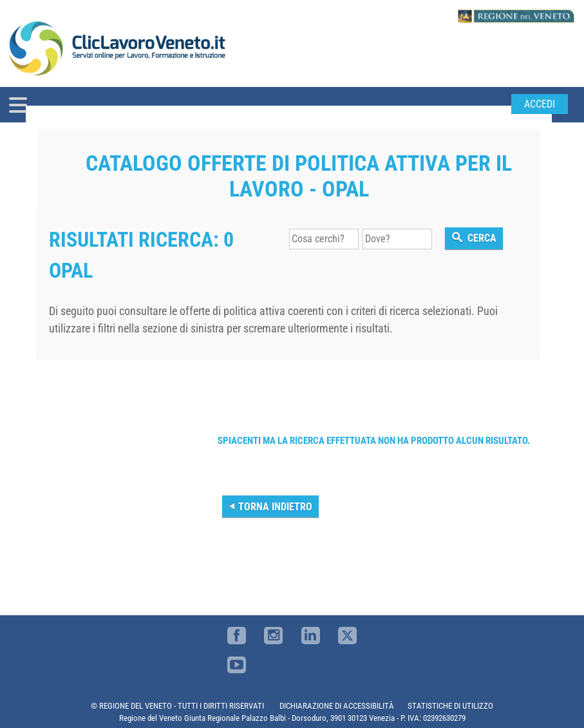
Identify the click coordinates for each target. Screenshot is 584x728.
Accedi (540, 104)
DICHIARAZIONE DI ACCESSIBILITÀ (337, 706)
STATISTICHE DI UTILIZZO (450, 706)
